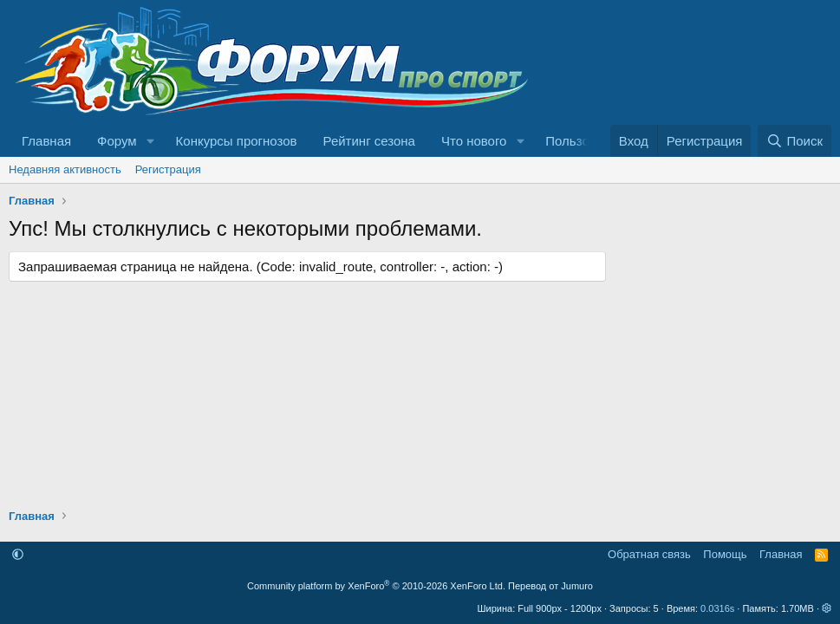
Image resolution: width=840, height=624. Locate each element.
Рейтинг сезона (369, 141)
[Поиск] (794, 141)
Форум (117, 141)
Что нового (474, 141)
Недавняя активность (65, 169)
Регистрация (168, 169)
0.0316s (717, 608)
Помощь (725, 554)
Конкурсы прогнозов (237, 141)
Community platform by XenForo (376, 586)
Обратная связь (649, 554)
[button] (151, 141)
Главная (46, 141)
